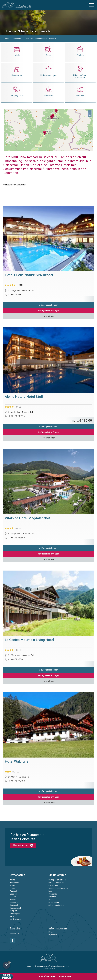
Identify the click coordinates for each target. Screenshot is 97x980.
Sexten (12, 916)
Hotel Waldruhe (17, 761)
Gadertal (13, 900)
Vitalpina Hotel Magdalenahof (28, 518)
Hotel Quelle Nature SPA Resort (29, 275)
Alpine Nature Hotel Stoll (24, 397)
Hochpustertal (15, 908)
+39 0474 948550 (16, 538)
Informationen (48, 316)
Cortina (13, 888)
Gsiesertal (17, 39)
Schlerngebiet (15, 914)
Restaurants (53, 886)
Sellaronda (53, 894)
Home (6, 39)
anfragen (35, 976)
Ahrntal (13, 880)
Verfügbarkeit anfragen (48, 311)
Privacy (51, 932)
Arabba (12, 886)
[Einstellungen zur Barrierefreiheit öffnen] (6, 965)
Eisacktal (13, 894)
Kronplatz (13, 911)
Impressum (53, 935)
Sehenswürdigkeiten (56, 905)
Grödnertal (14, 902)
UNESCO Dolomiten (56, 883)
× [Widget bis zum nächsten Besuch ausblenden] (9, 962)
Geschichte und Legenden (59, 888)
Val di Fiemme (15, 919)
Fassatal (13, 897)
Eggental (13, 891)
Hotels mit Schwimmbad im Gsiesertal (41, 39)
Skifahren (52, 897)
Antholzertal (15, 883)
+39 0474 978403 (16, 781)
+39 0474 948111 (16, 294)
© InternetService (42, 966)
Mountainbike (54, 902)
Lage (50, 891)
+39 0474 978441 (16, 659)
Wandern (52, 900)
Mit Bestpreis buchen (48, 305)
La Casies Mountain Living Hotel (29, 640)
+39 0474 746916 (16, 416)
